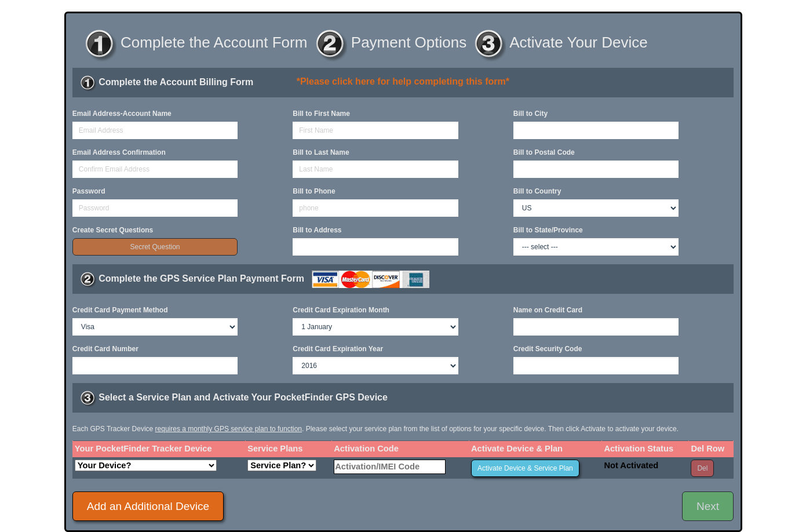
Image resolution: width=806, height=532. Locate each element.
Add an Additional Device (148, 506)
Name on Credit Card (548, 310)
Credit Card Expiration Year (338, 349)
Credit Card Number (105, 349)
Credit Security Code (548, 349)
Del (702, 468)
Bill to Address (317, 230)
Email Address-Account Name (122, 114)
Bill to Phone (314, 191)
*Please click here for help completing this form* (403, 81)
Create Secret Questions (113, 230)
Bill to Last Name (321, 152)
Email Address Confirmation (119, 152)
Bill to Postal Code (544, 152)
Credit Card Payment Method (120, 310)
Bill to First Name (321, 114)
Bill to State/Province (548, 230)
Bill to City (530, 114)
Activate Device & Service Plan (525, 468)
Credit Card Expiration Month (341, 310)
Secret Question (155, 247)
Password (89, 191)
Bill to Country (537, 191)
